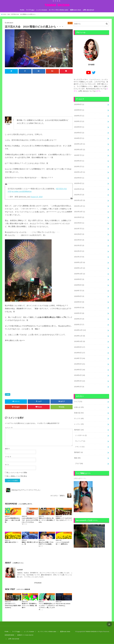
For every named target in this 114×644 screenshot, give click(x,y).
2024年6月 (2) (79, 131)
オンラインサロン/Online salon (59, 10)
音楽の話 (79, 403)
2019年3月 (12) (79, 372)
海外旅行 (79, 420)
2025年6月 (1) (79, 104)
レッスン (79, 414)
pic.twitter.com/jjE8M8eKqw (22, 192)
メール (8, 457)
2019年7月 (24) (79, 350)
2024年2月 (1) (79, 137)
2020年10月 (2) (79, 268)
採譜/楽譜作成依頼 (9, 635)
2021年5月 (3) (79, 235)
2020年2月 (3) (79, 312)
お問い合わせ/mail (88, 10)
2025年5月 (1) (79, 109)
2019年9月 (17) (79, 339)
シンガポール (81, 425)
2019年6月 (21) (79, 356)
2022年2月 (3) (79, 192)
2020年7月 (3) (79, 285)
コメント (9, 428)
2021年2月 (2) (79, 246)
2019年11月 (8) (79, 328)
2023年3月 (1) (79, 159)
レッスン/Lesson (42, 10)
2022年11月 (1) (79, 170)
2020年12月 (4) (79, 257)
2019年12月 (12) (80, 323)
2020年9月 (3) (79, 274)
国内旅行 (78, 442)
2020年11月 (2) (79, 263)
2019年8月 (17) (79, 345)
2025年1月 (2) (79, 120)
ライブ (78, 393)
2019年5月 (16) (79, 361)
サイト (7, 465)
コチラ (98, 91)
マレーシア (80, 431)
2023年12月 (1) (79, 142)
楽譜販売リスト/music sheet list (25, 635)
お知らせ (79, 398)
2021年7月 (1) (79, 224)
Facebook (38, 583)
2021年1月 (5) (79, 252)
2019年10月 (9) (79, 334)
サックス (79, 409)
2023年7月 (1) (79, 153)
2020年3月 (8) (79, 307)
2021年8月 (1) (79, 219)
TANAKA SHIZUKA (57, 5)
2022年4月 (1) (79, 181)
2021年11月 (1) (79, 203)
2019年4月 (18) (79, 367)
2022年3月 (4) (79, 186)
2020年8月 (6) (79, 279)
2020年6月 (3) (79, 290)
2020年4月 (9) (79, 301)
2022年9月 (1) (79, 175)
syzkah (20, 570)
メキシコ (80, 436)
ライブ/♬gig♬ (30, 10)
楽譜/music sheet (76, 10)
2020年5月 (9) (79, 296)
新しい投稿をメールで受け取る (17, 476)
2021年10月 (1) (79, 208)
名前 (7, 449)
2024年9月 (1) (79, 126)
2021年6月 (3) (79, 230)
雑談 (8, 394)
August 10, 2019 (37, 197)
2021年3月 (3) (79, 241)
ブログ (79, 453)
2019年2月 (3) (79, 378)
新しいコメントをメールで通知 (17, 473)
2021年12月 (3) (79, 197)
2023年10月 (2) (79, 148)
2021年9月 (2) (79, 213)
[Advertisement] (39, 96)
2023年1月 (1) (79, 164)
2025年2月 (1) (79, 115)
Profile (22, 10)
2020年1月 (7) (79, 317)
